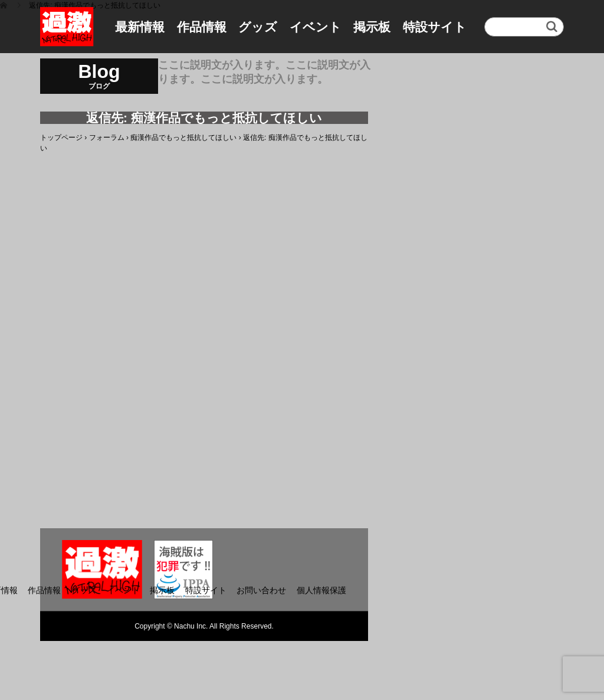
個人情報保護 (321, 590)
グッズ (258, 27)
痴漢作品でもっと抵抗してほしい (183, 138)
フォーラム (107, 138)
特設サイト (435, 27)
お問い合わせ (261, 590)
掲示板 (372, 27)
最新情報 (140, 27)
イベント (316, 27)
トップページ (61, 138)
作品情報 (202, 27)
